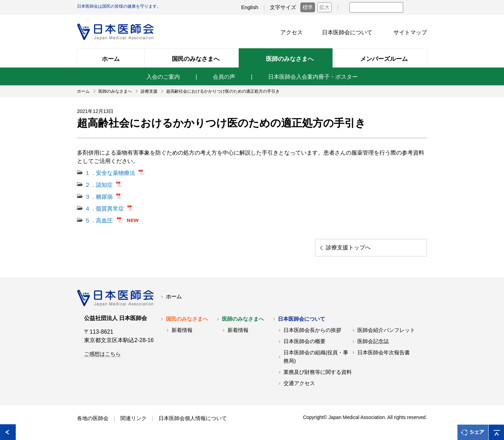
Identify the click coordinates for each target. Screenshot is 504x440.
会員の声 (224, 77)
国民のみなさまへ (187, 319)
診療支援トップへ (348, 247)
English (250, 7)
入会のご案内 (163, 77)
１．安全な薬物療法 (110, 173)
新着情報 (182, 330)
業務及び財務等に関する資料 (318, 372)
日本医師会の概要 (304, 341)
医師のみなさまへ (243, 319)
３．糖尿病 (99, 197)
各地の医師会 (93, 418)
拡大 (324, 7)
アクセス (292, 32)
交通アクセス (299, 383)
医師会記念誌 (373, 341)
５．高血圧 (99, 221)
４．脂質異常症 (104, 209)
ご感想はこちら (102, 354)
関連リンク (134, 418)
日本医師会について (347, 32)
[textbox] (376, 7)
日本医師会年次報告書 (384, 353)
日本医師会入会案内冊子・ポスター (313, 77)
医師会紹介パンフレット (386, 330)
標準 (308, 7)
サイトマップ (410, 32)
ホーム (174, 297)
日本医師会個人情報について (193, 418)
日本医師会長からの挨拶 (312, 330)
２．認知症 (99, 185)
